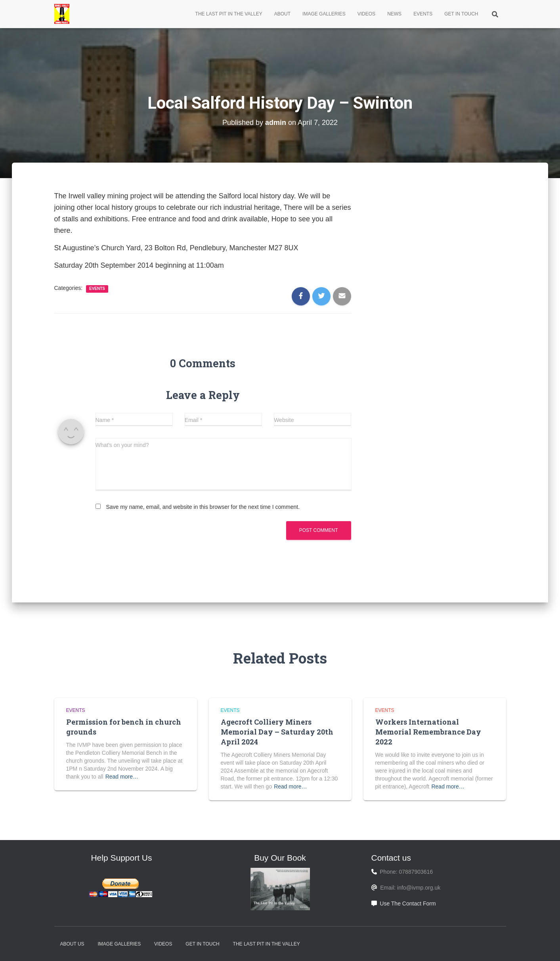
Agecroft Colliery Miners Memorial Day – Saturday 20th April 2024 (277, 732)
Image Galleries (324, 14)
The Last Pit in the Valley (229, 14)
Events (423, 14)
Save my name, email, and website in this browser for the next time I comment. (203, 507)
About (282, 14)
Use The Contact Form (408, 903)
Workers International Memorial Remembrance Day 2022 (428, 732)
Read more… (122, 777)
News (394, 14)
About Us (72, 944)
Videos (366, 14)
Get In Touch (461, 14)
